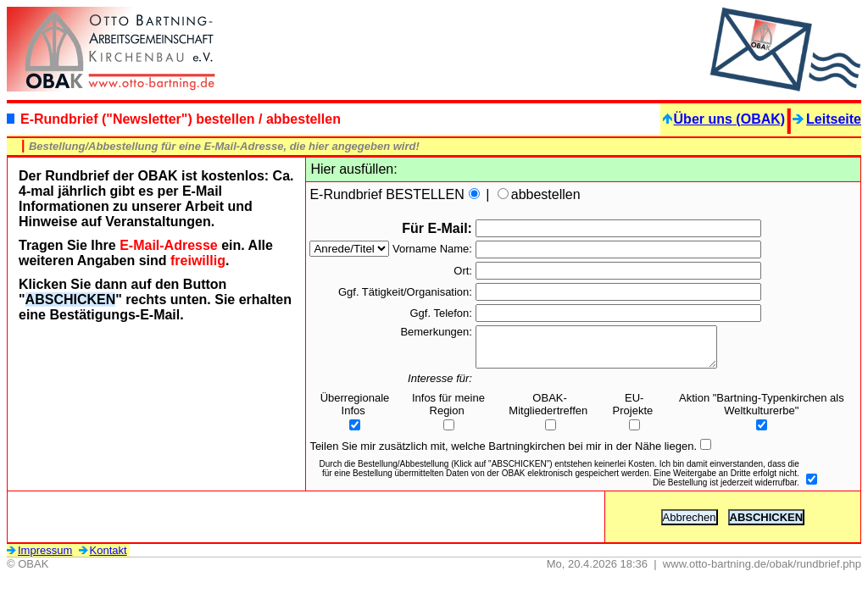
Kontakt (103, 558)
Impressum (39, 558)
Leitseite (827, 119)
